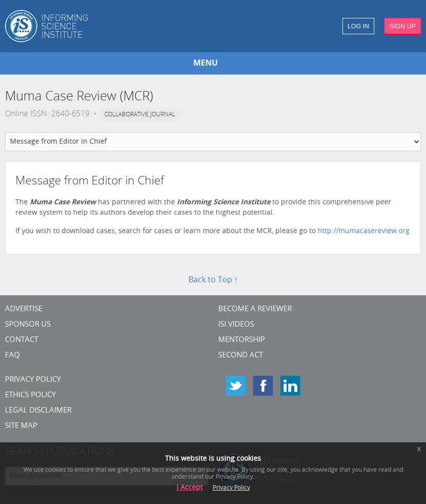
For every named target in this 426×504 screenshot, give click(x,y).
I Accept (190, 488)
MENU (206, 64)
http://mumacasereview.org (364, 231)
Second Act (241, 356)
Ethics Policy (30, 395)
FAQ (12, 356)
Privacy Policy (33, 380)
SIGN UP (403, 26)
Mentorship (242, 340)
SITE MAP (21, 426)
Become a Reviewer (255, 309)
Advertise (24, 309)
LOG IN (358, 26)
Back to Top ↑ (213, 280)
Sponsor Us (28, 325)
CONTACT (22, 340)
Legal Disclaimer (38, 411)
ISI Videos (236, 325)
